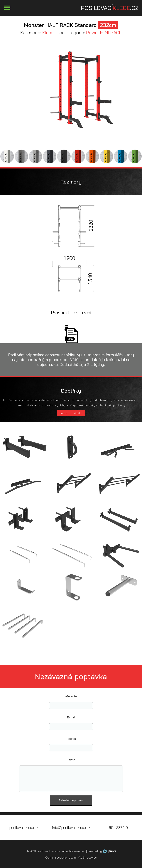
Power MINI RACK (104, 33)
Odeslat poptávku (71, 800)
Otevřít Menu (7, 8)
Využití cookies (87, 858)
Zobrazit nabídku (71, 413)
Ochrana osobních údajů (61, 858)
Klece (48, 33)
